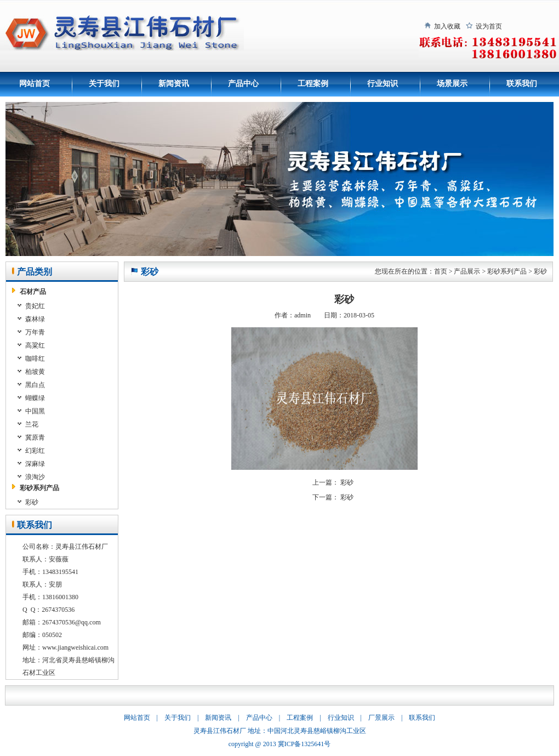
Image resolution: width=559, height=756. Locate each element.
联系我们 (522, 84)
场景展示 (452, 84)
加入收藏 (447, 26)
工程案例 (313, 84)
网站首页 (35, 84)
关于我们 (104, 84)
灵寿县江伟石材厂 (220, 731)
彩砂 (540, 271)
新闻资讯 (174, 84)
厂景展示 (381, 718)
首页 (441, 271)
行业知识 (383, 84)
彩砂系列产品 (39, 488)
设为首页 (489, 26)
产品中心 (243, 84)
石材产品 (33, 292)
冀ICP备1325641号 (304, 744)
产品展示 (467, 271)
